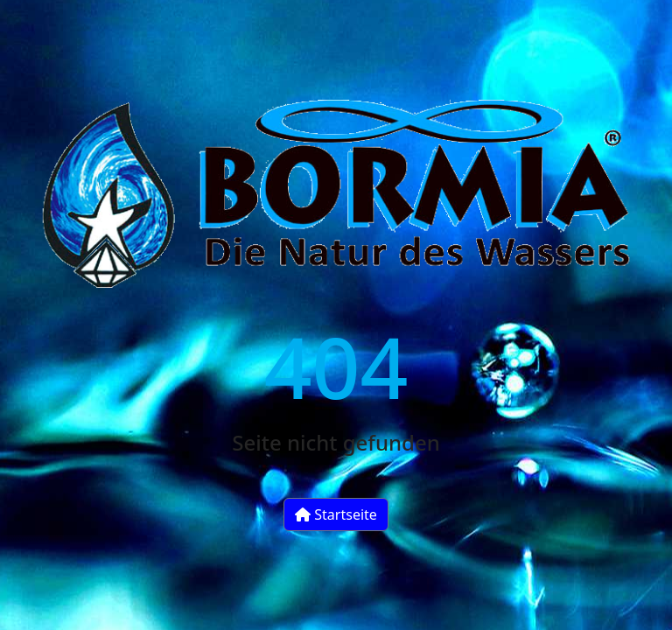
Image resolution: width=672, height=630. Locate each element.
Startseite (336, 514)
